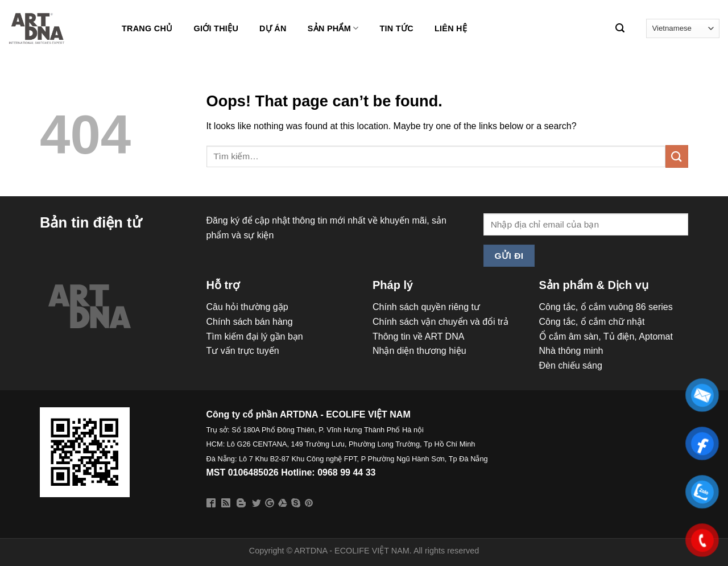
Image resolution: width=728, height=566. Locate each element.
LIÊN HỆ (451, 28)
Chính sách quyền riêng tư (426, 307)
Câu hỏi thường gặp (247, 307)
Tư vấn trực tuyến (243, 351)
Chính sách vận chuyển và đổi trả (440, 322)
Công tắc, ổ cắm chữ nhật (592, 322)
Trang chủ (147, 28)
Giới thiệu (216, 28)
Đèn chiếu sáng (571, 365)
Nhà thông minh (571, 351)
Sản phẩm (333, 28)
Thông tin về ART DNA (418, 336)
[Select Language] (683, 28)
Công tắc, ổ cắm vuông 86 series (606, 307)
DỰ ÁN (273, 28)
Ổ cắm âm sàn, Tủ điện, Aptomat (606, 336)
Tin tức (397, 28)
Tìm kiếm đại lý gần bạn (255, 336)
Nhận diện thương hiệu (419, 351)
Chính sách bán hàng (250, 322)
